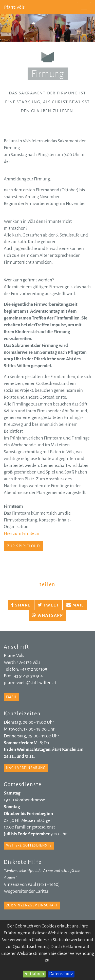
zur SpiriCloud (23, 546)
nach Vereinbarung (26, 768)
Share (21, 605)
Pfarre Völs (14, 7)
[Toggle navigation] (84, 7)
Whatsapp (48, 615)
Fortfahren (34, 974)
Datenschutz (61, 974)
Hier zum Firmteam (22, 534)
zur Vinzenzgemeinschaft (32, 905)
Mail (75, 605)
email (12, 697)
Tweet (48, 605)
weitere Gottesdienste (29, 846)
